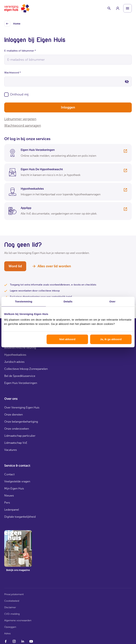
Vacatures (11, 450)
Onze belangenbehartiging (21, 422)
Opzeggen (10, 627)
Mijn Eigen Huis (14, 488)
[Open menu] (127, 8)
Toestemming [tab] (24, 301)
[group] (118, 8)
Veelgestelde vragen (17, 481)
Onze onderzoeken (17, 429)
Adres (7, 634)
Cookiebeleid (12, 601)
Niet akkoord (67, 339)
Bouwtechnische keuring (20, 348)
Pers (7, 503)
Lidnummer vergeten (20, 119)
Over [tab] (112, 301)
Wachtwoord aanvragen (23, 126)
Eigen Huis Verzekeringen (21, 383)
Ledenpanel (12, 510)
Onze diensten (13, 415)
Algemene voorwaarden (18, 620)
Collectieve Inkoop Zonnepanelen (26, 369)
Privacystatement (14, 594)
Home (12, 24)
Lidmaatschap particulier (20, 436)
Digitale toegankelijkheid (20, 517)
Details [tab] (68, 301)
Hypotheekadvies (15, 355)
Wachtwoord (13, 73)
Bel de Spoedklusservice (20, 376)
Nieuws (9, 496)
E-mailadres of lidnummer (20, 51)
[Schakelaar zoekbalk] (109, 8)
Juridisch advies (14, 362)
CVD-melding (12, 614)
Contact (9, 474)
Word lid (15, 266)
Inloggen (68, 107)
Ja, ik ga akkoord (111, 339)
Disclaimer (10, 607)
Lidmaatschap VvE (16, 443)
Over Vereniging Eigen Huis (22, 407)
